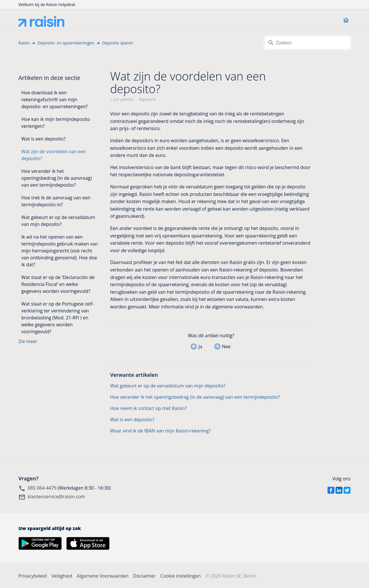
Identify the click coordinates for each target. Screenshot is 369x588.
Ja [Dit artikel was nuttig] (200, 347)
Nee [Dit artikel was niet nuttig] (226, 347)
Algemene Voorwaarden (102, 576)
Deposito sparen (117, 43)
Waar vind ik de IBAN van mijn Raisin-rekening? (160, 431)
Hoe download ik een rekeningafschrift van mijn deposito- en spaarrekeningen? (54, 100)
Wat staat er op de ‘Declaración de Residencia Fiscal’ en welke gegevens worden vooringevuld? (58, 284)
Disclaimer (144, 576)
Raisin (24, 43)
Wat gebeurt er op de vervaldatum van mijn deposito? (58, 221)
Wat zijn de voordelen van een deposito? (54, 155)
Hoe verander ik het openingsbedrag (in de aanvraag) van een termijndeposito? (57, 178)
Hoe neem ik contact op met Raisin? (148, 408)
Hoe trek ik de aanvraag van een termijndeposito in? (56, 201)
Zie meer (28, 341)
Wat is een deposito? (43, 139)
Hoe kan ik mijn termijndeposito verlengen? (56, 123)
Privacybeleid (33, 576)
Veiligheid (62, 576)
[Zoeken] (307, 43)
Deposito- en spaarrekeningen (66, 43)
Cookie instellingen (181, 576)
